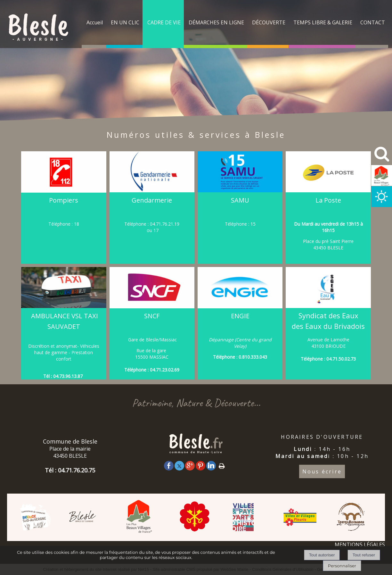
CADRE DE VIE (164, 22)
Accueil (95, 22)
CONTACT (373, 22)
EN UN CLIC (125, 22)
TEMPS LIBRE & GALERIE (323, 22)
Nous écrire (322, 471)
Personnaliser (342, 566)
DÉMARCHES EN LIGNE (216, 22)
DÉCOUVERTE (269, 22)
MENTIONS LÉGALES (360, 545)
